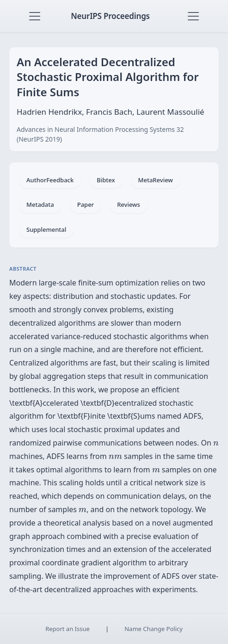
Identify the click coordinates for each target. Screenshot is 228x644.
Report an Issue (68, 629)
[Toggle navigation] (35, 16)
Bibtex (106, 180)
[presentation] (216, 444)
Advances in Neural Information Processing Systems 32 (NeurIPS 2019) (100, 134)
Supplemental (46, 229)
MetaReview (156, 180)
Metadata (40, 204)
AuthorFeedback (50, 180)
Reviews (129, 204)
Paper (86, 204)
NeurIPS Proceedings (110, 16)
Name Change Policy (154, 629)
